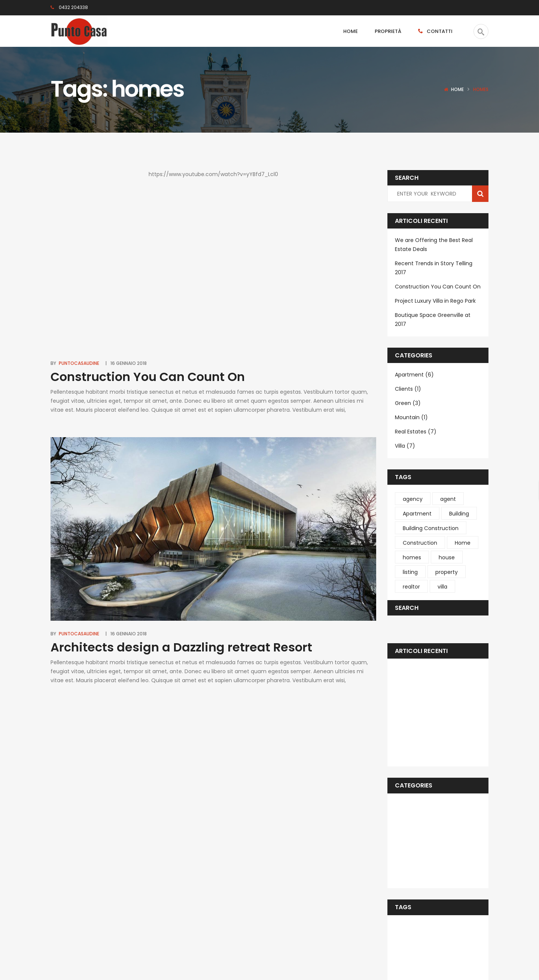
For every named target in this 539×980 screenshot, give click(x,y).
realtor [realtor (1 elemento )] (411, 587)
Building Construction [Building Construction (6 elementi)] (431, 528)
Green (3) (408, 403)
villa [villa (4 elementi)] (442, 587)
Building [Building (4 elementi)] (459, 514)
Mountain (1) (411, 417)
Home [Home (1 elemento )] (463, 543)
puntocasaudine (79, 363)
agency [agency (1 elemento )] (413, 499)
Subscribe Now (312, 917)
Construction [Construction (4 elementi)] (420, 543)
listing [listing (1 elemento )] (410, 572)
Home (457, 89)
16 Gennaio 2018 (129, 363)
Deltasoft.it (143, 957)
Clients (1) (408, 389)
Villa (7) (405, 446)
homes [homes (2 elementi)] (412, 557)
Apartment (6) (414, 375)
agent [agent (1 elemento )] (448, 499)
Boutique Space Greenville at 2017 (433, 320)
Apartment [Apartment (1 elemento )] (417, 514)
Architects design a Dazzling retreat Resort (181, 647)
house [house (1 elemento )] (447, 557)
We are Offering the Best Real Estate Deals (434, 245)
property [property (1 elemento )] (447, 572)
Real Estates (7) (416, 432)
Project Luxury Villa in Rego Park (435, 301)
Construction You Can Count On (148, 377)
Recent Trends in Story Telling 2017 (434, 268)
